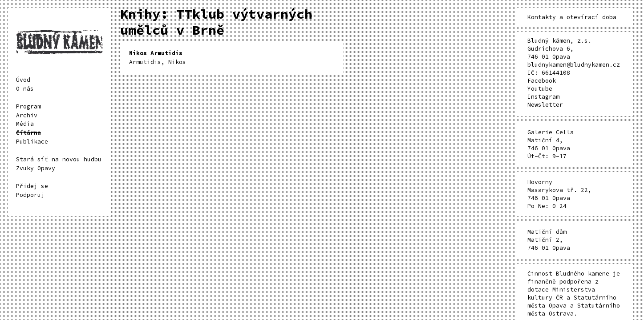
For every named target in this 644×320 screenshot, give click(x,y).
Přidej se (32, 186)
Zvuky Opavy (36, 168)
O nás (25, 89)
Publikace (32, 142)
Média (25, 124)
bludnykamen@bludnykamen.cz (574, 65)
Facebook (542, 81)
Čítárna (28, 133)
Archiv (27, 115)
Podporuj (30, 195)
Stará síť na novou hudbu (59, 159)
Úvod (23, 80)
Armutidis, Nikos (158, 58)
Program (28, 106)
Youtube (540, 89)
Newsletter (545, 105)
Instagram (543, 97)
